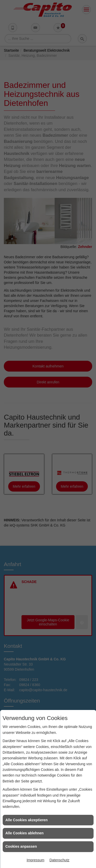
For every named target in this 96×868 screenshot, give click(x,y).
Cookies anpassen (21, 846)
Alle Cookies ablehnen (24, 833)
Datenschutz (59, 860)
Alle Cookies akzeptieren (26, 820)
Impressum (35, 860)
